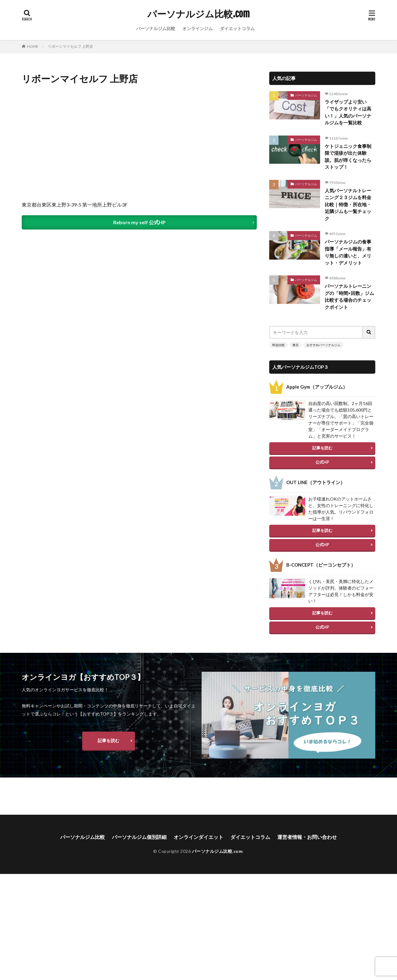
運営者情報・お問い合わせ (307, 857)
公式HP (322, 462)
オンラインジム (198, 28)
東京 (296, 345)
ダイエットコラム (237, 28)
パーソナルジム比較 (156, 28)
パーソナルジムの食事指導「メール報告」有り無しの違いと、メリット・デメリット (348, 252)
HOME (33, 46)
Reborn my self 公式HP (139, 222)
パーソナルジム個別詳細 (139, 857)
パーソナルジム (306, 95)
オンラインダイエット (198, 857)
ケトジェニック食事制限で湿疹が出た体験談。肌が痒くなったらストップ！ (348, 157)
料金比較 (279, 345)
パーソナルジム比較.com (198, 14)
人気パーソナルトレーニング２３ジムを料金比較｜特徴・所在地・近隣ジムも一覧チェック (348, 204)
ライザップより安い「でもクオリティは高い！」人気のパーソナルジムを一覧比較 (348, 112)
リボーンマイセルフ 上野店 (70, 46)
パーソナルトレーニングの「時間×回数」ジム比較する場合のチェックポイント (349, 296)
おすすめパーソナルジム (323, 345)
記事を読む (322, 448)
